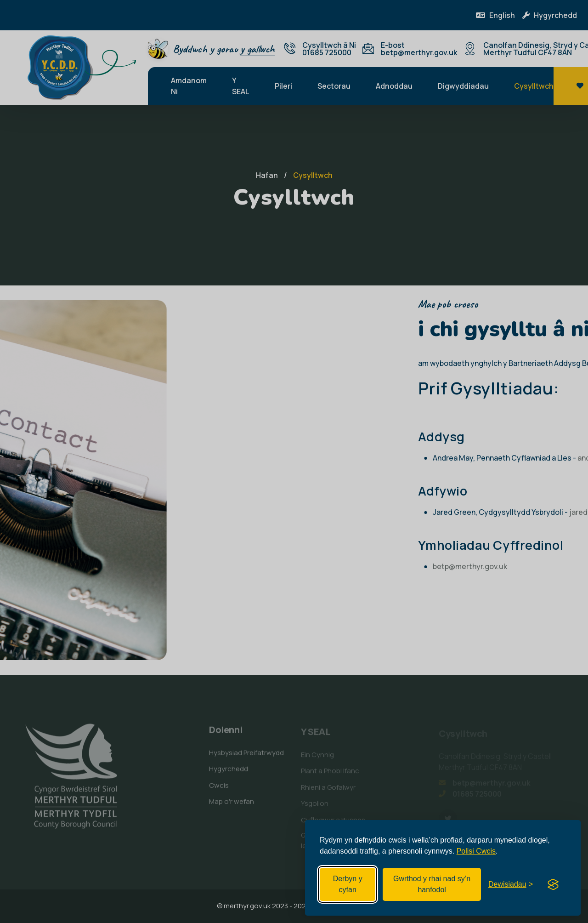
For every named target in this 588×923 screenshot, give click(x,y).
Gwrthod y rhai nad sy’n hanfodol (432, 884)
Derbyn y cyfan (348, 884)
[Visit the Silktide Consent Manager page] (553, 884)
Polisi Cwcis (476, 851)
